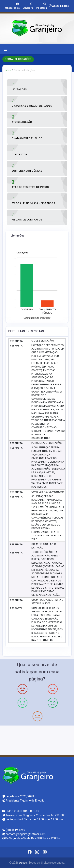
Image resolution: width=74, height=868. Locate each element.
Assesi (23, 863)
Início (8, 70)
